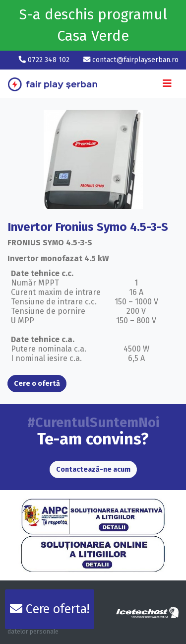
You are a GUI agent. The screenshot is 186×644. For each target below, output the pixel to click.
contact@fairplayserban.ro (131, 60)
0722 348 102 (45, 60)
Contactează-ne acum (93, 469)
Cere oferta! (50, 609)
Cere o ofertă (37, 384)
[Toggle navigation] (167, 83)
